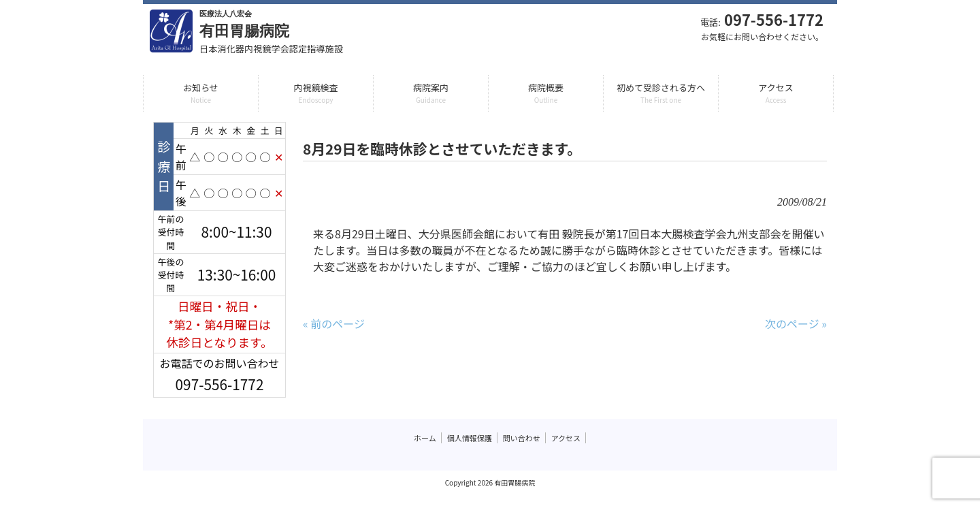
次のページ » (796, 323)
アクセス (566, 438)
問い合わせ (522, 438)
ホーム (425, 438)
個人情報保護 (470, 438)
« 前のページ (334, 323)
